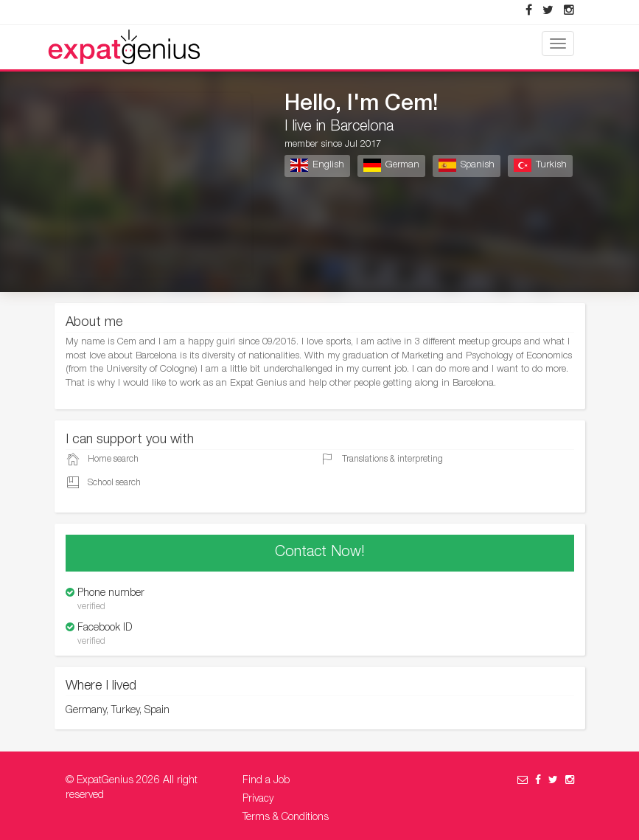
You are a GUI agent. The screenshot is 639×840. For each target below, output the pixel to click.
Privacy (258, 799)
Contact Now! (320, 553)
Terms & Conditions (286, 818)
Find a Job (266, 781)
